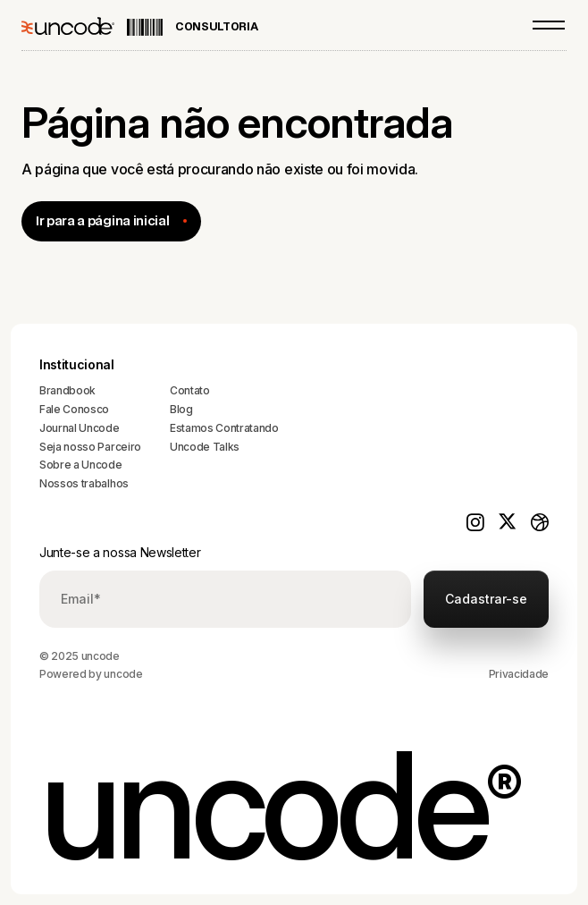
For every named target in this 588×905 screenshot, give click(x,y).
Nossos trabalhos (84, 483)
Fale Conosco (74, 409)
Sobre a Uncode (81, 465)
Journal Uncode (80, 428)
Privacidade (519, 674)
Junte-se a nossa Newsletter (120, 552)
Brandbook (67, 390)
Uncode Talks (205, 447)
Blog (181, 409)
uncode (123, 674)
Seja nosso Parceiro (90, 447)
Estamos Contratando (224, 428)
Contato (190, 390)
